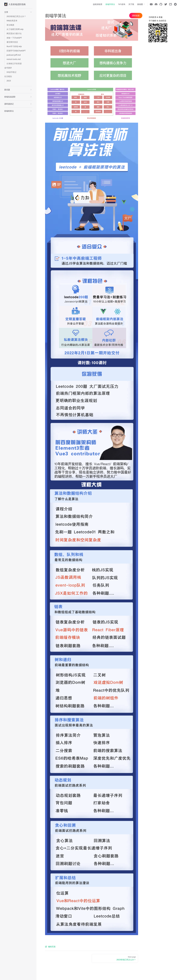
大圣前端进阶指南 (15, 4)
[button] (18, 12)
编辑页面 (50, 947)
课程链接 (136, 15)
